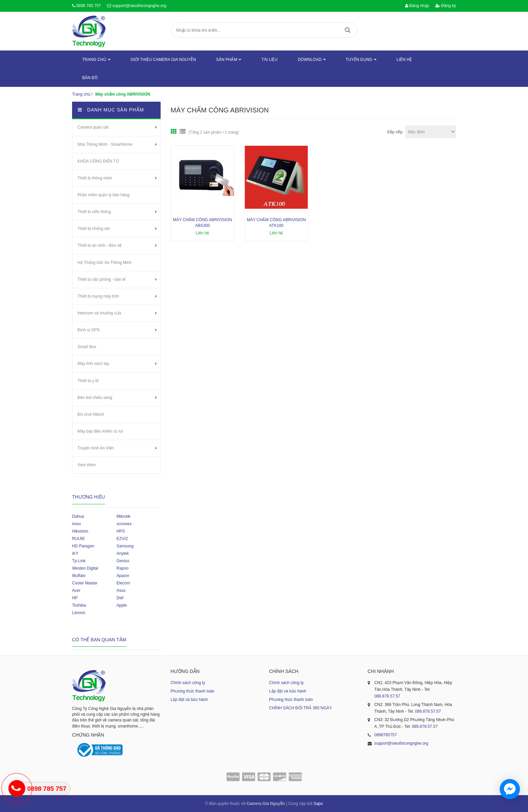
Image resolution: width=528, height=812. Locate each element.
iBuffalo (79, 576)
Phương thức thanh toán (193, 691)
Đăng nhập (417, 6)
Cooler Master (85, 583)
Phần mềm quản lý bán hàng (103, 195)
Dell (120, 598)
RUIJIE (78, 539)
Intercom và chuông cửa (99, 313)
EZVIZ (122, 539)
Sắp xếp (395, 132)
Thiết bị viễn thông (94, 212)
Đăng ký (446, 6)
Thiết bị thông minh (95, 178)
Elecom (123, 583)
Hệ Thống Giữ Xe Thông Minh (105, 263)
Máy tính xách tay (93, 364)
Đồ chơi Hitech (91, 414)
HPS (121, 531)
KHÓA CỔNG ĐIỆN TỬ (98, 161)
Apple (122, 605)
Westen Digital (85, 568)
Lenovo (79, 613)
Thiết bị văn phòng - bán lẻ (102, 279)
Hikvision (80, 531)
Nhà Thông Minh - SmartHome (105, 144)
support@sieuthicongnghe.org (139, 6)
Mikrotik (123, 516)
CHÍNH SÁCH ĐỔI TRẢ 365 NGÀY (301, 708)
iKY (75, 553)
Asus (121, 590)
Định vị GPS (89, 330)
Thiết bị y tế (88, 381)
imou (76, 524)
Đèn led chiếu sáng (95, 398)
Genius (123, 561)
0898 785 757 (88, 6)
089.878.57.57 (387, 696)
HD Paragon (83, 546)
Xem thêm (87, 465)
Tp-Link (79, 561)
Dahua (78, 516)
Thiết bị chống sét (94, 229)
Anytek (123, 553)
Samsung (125, 546)
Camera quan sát (93, 127)
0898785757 (386, 735)
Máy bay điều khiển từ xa (100, 431)
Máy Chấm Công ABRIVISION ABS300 (203, 223)
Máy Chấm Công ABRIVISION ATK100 (276, 223)
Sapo (318, 804)
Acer (76, 590)
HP (75, 598)
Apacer (123, 576)
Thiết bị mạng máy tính (98, 296)
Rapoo (122, 568)
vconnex (124, 524)
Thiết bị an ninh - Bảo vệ (100, 245)
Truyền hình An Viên (96, 448)
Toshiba (79, 605)
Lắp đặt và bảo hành (189, 700)
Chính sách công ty (188, 683)
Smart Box (87, 347)
